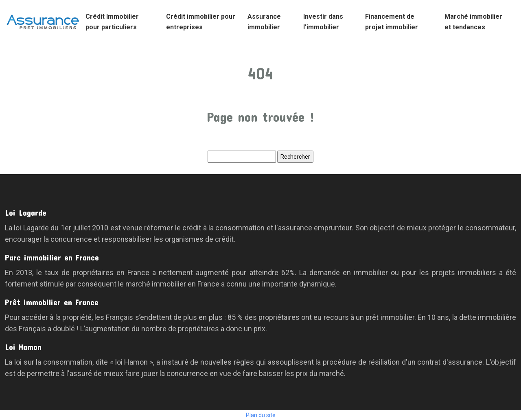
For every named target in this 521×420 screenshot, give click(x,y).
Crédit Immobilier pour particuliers (112, 22)
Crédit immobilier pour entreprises (201, 22)
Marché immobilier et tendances (473, 22)
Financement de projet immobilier (392, 22)
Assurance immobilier (264, 22)
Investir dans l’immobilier (323, 22)
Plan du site (261, 415)
